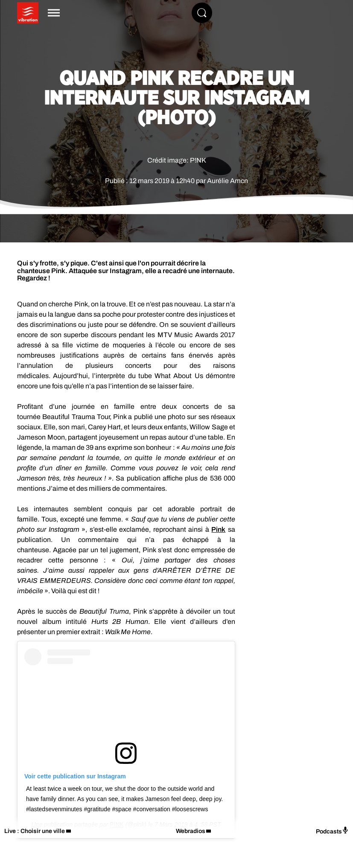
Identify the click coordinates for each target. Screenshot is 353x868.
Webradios (191, 831)
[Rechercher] (202, 13)
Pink (218, 529)
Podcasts (332, 831)
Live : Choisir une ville (35, 831)
